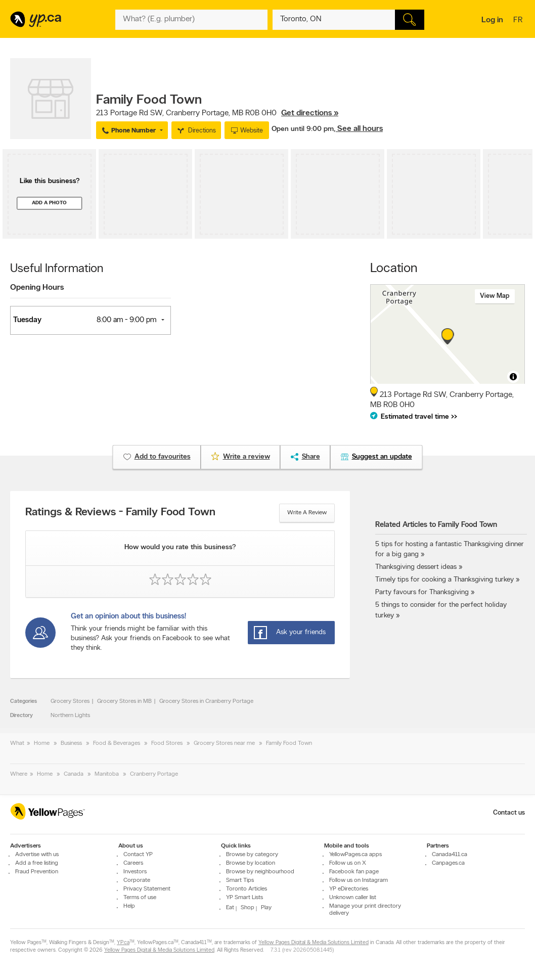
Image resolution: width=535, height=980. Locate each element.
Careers (133, 863)
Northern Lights (70, 716)
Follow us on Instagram (359, 880)
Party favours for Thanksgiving (422, 592)
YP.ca (123, 943)
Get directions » (310, 113)
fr (519, 21)
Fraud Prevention (37, 872)
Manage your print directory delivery (365, 910)
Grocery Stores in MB (124, 701)
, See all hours (358, 129)
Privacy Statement (147, 889)
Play (266, 908)
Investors (135, 872)
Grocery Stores (70, 701)
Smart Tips (240, 880)
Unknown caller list (353, 898)
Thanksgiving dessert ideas (416, 567)
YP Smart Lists (244, 898)
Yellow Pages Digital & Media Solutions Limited (314, 943)
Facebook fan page (354, 872)
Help (129, 906)
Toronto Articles (247, 889)
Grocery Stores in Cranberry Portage (206, 701)
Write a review (307, 513)
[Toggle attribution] (513, 377)
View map (495, 296)
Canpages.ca (448, 863)
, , (217, 113)
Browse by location (251, 863)
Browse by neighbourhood (260, 872)
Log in (492, 20)
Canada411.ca (450, 855)
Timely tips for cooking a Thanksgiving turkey (444, 580)
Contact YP (138, 855)
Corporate (137, 880)
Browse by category (252, 855)
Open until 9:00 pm (303, 129)
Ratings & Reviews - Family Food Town (120, 513)
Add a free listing (37, 863)
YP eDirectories (349, 889)
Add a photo (49, 203)
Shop (248, 908)
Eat (230, 908)
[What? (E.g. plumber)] (191, 20)
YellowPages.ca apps (355, 855)
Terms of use (140, 898)
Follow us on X (348, 863)
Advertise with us (37, 855)
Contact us (509, 813)
